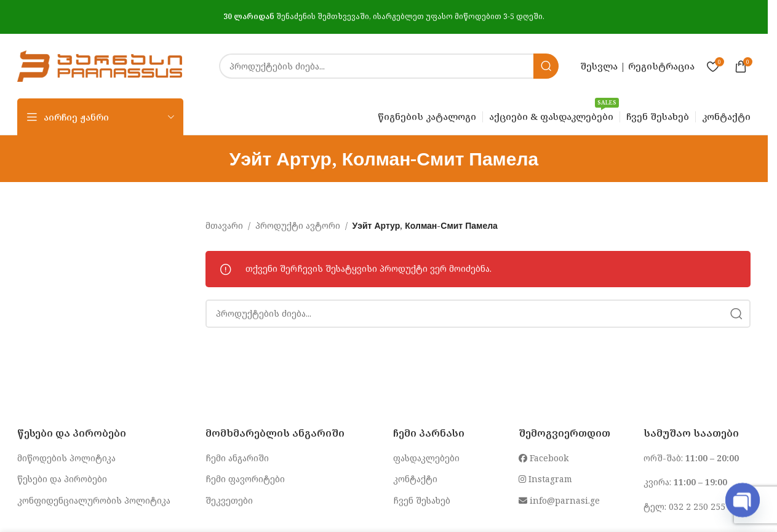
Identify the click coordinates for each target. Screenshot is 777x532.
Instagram (545, 479)
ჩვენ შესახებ (422, 500)
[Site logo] (100, 65)
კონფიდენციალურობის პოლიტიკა (94, 500)
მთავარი (224, 225)
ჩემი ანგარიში (237, 458)
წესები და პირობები (62, 479)
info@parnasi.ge (559, 500)
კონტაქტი (415, 479)
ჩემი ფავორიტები (245, 479)
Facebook (544, 458)
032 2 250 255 (697, 506)
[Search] (389, 66)
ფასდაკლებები (426, 458)
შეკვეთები (229, 500)
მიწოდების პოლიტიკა (66, 458)
